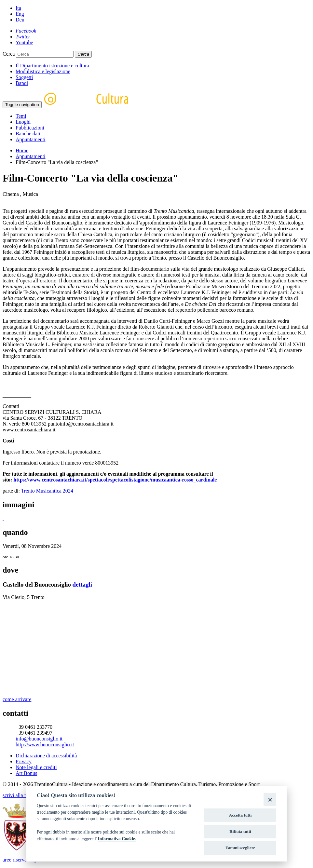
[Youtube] (24, 42)
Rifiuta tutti (240, 831)
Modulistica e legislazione (43, 71)
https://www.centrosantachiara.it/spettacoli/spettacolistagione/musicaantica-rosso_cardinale (115, 480)
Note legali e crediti (36, 767)
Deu (20, 20)
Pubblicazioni (30, 128)
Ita (18, 8)
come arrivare (17, 699)
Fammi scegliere (240, 848)
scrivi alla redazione (24, 795)
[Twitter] (23, 37)
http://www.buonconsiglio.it (45, 745)
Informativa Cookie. (117, 839)
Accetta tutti (240, 815)
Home (22, 150)
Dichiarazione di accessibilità (46, 756)
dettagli (82, 584)
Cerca (9, 54)
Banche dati (28, 134)
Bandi (22, 83)
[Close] (270, 799)
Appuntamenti (31, 139)
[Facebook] (26, 31)
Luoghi (23, 122)
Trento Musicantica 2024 (47, 491)
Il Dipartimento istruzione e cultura (52, 66)
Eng (20, 14)
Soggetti (24, 77)
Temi (21, 116)
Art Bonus (26, 773)
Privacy (24, 761)
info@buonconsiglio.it (39, 739)
